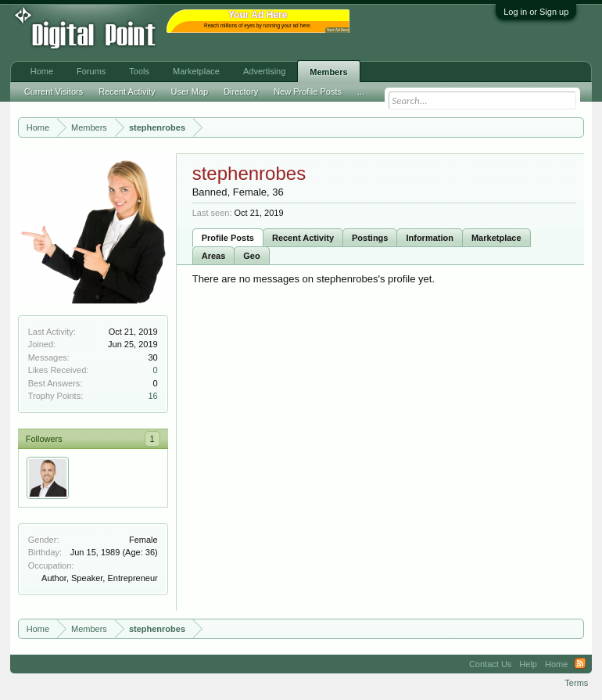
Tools (139, 71)
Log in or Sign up (536, 12)
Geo (251, 256)
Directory (241, 92)
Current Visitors (54, 92)
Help (528, 664)
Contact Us (490, 664)
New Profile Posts (308, 92)
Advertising (264, 71)
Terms (576, 683)
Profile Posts (228, 238)
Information (430, 238)
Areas (214, 256)
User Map (189, 92)
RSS (580, 664)
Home (42, 71)
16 (152, 396)
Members (328, 72)
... (361, 92)
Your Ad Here (338, 30)
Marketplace (496, 238)
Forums (91, 71)
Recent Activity (303, 238)
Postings (370, 238)
